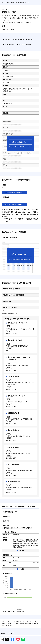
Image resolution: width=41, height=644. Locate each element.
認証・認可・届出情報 (25, 45)
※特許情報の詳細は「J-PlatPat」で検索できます (17, 528)
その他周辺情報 (10, 45)
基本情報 (8, 39)
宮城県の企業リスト (12, 2)
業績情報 (31, 39)
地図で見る (7, 91)
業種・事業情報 (19, 39)
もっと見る (20, 551)
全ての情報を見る (19, 142)
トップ (3, 2)
